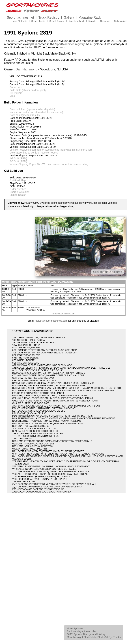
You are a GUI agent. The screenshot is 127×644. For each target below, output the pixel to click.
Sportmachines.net (20, 18)
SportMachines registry (70, 44)
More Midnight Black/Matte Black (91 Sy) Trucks (94, 637)
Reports (92, 21)
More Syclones (75, 628)
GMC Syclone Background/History (86, 634)
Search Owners (57, 21)
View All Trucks (20, 21)
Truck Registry (49, 18)
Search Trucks (38, 21)
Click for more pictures (108, 272)
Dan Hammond (26, 69)
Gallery (69, 18)
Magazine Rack (90, 18)
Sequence (105, 21)
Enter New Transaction (63, 314)
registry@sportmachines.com (51, 321)
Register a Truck (76, 21)
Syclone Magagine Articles (82, 631)
